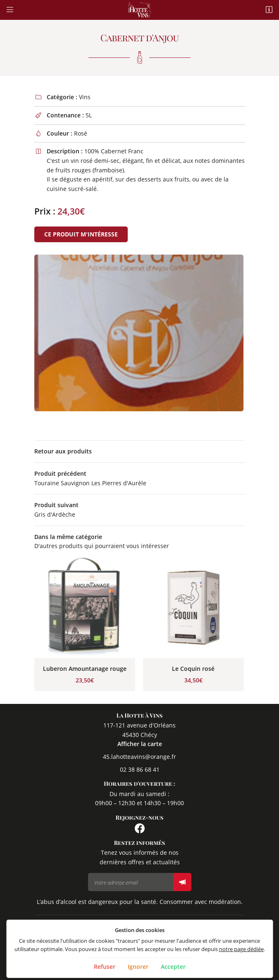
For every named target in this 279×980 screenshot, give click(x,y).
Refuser (105, 967)
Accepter (173, 967)
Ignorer (138, 967)
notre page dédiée (241, 949)
